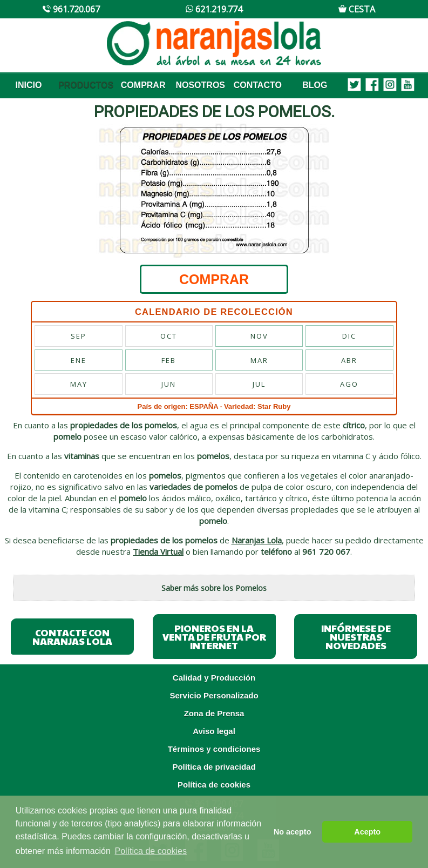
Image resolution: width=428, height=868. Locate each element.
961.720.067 (71, 9)
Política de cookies (214, 785)
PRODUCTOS (86, 85)
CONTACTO (258, 85)
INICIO (29, 85)
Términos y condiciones (214, 749)
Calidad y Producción (214, 678)
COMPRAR (143, 85)
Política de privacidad (214, 767)
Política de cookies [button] (151, 851)
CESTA (356, 9)
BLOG (315, 85)
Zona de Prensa (214, 713)
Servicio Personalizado (214, 695)
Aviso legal (214, 731)
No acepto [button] (293, 832)
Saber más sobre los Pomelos (214, 588)
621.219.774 (214, 9)
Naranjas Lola (257, 540)
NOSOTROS (200, 85)
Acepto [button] (367, 832)
